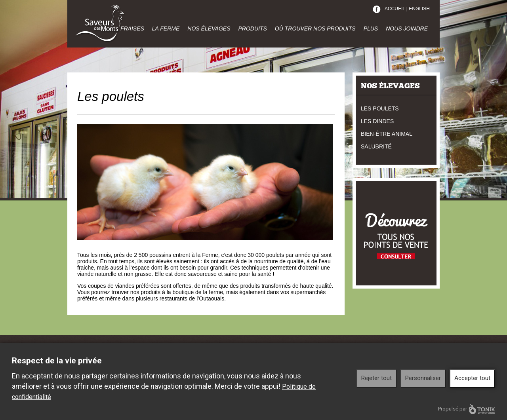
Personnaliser (423, 378)
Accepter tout (472, 378)
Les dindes (377, 121)
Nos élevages (209, 29)
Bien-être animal (387, 134)
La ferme (166, 29)
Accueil (395, 9)
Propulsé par (467, 409)
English (419, 9)
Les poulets (380, 108)
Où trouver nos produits (315, 29)
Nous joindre (407, 29)
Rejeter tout (376, 378)
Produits (252, 29)
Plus (371, 29)
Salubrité (376, 146)
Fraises (132, 29)
